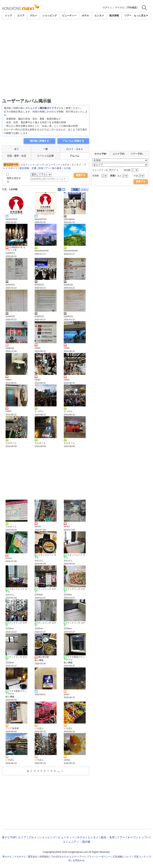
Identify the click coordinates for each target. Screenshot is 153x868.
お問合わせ (79, 860)
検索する (81, 175)
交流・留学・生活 (17, 156)
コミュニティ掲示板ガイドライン (43, 108)
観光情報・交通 (28, 168)
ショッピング (50, 16)
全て (17, 149)
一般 (45, 149)
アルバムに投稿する (73, 141)
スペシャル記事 (45, 156)
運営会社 (33, 857)
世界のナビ (6, 857)
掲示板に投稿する (39, 141)
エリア (21, 16)
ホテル (85, 16)
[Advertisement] (76, 30)
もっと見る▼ (141, 16)
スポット (85, 190)
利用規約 (44, 857)
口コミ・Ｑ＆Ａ (75, 149)
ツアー (121, 837)
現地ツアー (44, 168)
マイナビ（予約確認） (127, 8)
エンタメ (99, 16)
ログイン (107, 8)
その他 (67, 168)
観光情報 (114, 16)
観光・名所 (108, 837)
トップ (8, 16)
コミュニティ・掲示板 (76, 842)
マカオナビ (20, 857)
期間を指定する (14, 180)
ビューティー (69, 16)
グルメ (33, 16)
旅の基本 (57, 168)
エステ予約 (119, 154)
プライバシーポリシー (99, 857)
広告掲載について (122, 857)
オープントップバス (140, 837)
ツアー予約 (136, 154)
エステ (73, 857)
